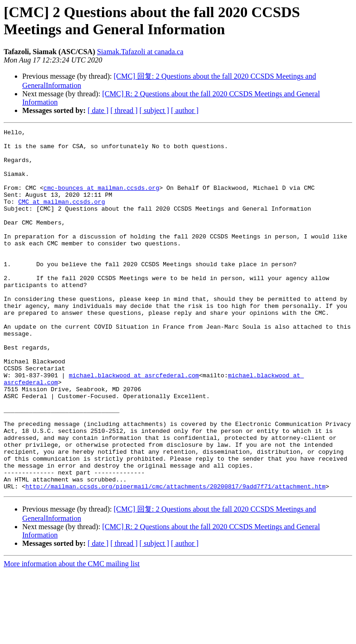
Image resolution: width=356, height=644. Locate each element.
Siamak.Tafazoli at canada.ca (140, 52)
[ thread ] (124, 110)
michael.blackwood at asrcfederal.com (134, 425)
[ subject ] (154, 110)
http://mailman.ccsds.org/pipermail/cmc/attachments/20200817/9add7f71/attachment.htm (175, 558)
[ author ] (185, 110)
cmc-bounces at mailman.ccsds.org (102, 200)
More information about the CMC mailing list (72, 636)
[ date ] (98, 110)
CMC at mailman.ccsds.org (61, 217)
